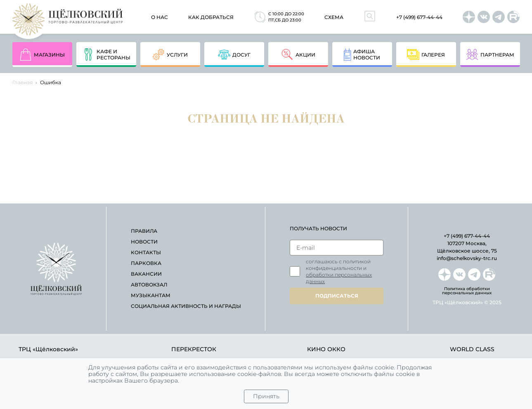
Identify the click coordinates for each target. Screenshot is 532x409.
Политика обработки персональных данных (467, 291)
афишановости (362, 54)
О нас (160, 17)
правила (144, 231)
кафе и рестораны (106, 54)
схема (334, 17)
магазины (42, 54)
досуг (234, 54)
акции (298, 54)
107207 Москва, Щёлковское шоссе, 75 (467, 247)
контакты (146, 252)
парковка (146, 263)
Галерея (426, 54)
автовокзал (149, 285)
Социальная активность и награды (186, 306)
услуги (170, 54)
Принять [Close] (266, 396)
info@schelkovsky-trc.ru (467, 258)
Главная (22, 82)
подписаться (337, 296)
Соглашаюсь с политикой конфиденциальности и (339, 271)
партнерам (490, 54)
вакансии (146, 274)
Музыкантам (151, 295)
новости (144, 242)
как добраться (211, 17)
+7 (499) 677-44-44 (419, 17)
